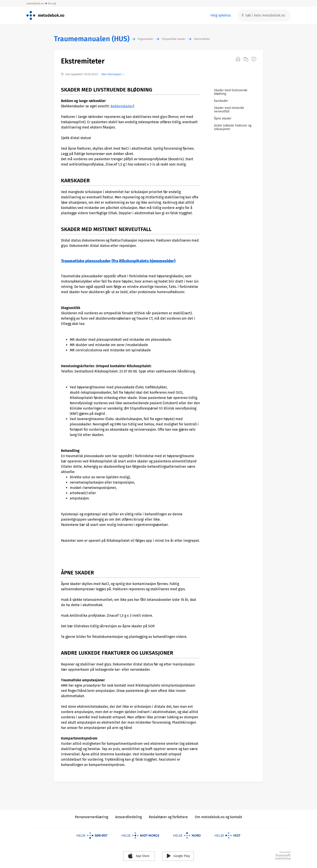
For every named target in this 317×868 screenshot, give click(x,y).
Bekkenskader (122, 106)
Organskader (146, 39)
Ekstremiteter (202, 39)
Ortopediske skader (174, 39)
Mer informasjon (113, 74)
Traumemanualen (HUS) (92, 39)
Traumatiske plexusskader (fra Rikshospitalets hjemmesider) (118, 261)
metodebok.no (35, 4)
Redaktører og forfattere (168, 817)
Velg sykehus (221, 15)
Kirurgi (52, 4)
